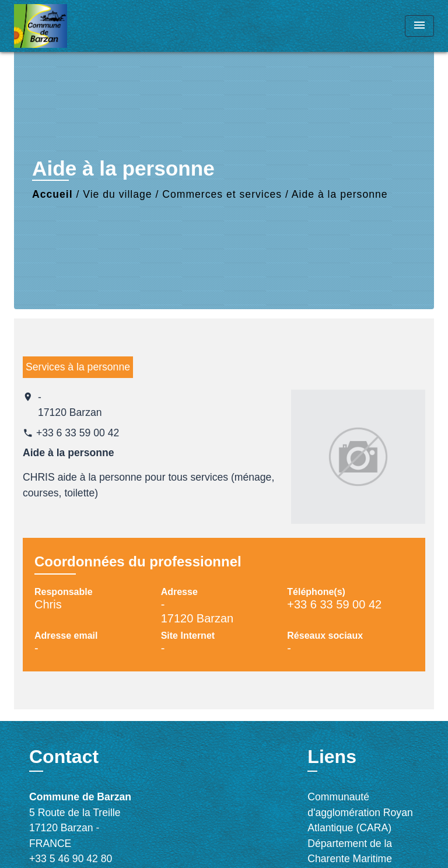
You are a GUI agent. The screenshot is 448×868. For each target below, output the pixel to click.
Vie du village (117, 194)
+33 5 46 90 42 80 (71, 859)
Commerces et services (222, 194)
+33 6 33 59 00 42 (78, 433)
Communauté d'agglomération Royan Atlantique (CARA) (360, 812)
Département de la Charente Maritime (350, 851)
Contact (64, 757)
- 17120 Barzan (70, 405)
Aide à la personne (340, 194)
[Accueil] (58, 26)
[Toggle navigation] (419, 26)
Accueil (52, 194)
